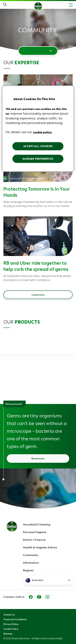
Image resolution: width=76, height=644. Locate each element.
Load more (38, 295)
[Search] (5, 5)
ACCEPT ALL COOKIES (38, 146)
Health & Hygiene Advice (40, 547)
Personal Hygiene (35, 532)
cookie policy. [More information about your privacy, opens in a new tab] (43, 132)
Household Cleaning (37, 524)
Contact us (9, 615)
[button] (48, 580)
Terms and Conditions (15, 619)
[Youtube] (39, 597)
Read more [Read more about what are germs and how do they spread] (38, 458)
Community (31, 555)
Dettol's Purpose (34, 540)
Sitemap (8, 634)
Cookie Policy (11, 629)
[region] (38, 129)
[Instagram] (47, 597)
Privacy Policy (11, 624)
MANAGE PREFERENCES (38, 159)
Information (31, 563)
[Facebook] (31, 597)
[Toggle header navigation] (71, 5)
